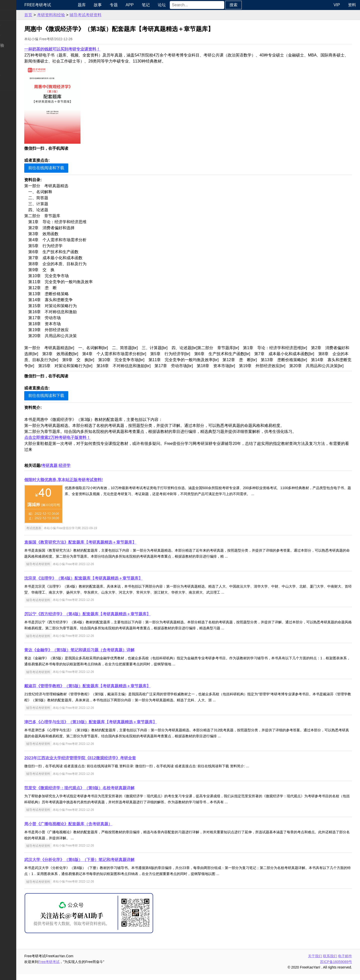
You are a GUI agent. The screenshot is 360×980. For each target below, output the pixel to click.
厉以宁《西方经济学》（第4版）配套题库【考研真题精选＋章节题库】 (111, 620)
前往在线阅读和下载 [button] (70, 168)
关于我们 (315, 962)
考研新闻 (12, 15)
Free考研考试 (61, 5)
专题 (133, 5)
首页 (52, 15)
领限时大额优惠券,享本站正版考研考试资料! (87, 486)
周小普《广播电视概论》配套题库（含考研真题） (92, 830)
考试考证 (12, 96)
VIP (337, 5)
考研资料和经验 (74, 15)
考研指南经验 (16, 45)
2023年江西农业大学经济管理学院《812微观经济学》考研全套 (104, 764)
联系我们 (330, 962)
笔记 (165, 5)
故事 (117, 5)
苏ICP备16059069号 (336, 968)
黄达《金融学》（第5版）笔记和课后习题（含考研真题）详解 (103, 656)
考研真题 (73, 472)
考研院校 (12, 55)
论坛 (181, 5)
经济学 (88, 472)
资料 (352, 5)
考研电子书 (14, 85)
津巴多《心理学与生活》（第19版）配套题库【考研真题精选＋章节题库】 (114, 728)
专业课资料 (14, 75)
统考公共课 (14, 25)
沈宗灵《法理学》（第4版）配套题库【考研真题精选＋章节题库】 (107, 584)
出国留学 (12, 106)
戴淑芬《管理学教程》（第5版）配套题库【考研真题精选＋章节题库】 (111, 692)
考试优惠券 (57, 534)
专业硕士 (12, 65)
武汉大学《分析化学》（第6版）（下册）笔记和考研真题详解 (103, 866)
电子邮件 (345, 962)
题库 (101, 5)
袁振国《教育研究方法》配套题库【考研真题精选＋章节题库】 (104, 548)
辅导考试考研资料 (109, 15)
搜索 (253, 5)
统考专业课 (14, 35)
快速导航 (12, 5)
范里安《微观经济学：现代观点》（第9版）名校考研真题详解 (103, 794)
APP (149, 5)
